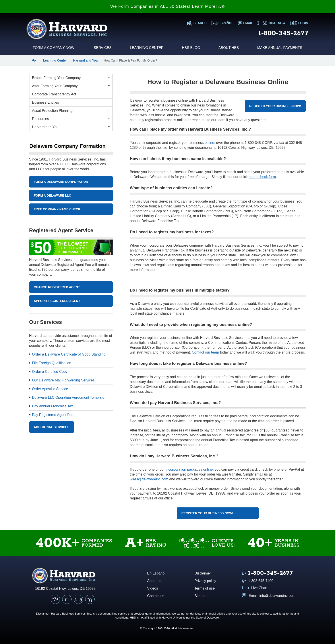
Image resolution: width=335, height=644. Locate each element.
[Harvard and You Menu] (71, 127)
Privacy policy (205, 581)
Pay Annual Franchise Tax (53, 406)
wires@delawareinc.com (149, 479)
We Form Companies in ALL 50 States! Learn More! (167, 6)
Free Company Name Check (57, 209)
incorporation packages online (189, 469)
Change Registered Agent (57, 287)
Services (103, 48)
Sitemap (201, 596)
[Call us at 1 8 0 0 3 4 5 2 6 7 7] (267, 573)
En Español (156, 573)
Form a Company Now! (54, 48)
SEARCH (197, 23)
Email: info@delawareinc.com (269, 596)
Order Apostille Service (50, 389)
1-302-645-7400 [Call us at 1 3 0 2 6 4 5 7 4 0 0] (258, 581)
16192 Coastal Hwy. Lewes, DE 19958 (65, 589)
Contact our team (205, 352)
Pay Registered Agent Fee (53, 415)
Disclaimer (203, 573)
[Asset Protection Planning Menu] (71, 111)
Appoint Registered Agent (57, 301)
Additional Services (52, 427)
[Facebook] (55, 599)
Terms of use (205, 588)
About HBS (229, 48)
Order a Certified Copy (50, 372)
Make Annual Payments (280, 48)
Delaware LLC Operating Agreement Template (68, 397)
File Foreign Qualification (52, 363)
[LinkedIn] (90, 599)
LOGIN (299, 23)
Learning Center (147, 48)
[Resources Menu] (71, 119)
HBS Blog (191, 48)
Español (222, 23)
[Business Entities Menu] (71, 102)
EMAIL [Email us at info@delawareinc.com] (245, 23)
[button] (35, 60)
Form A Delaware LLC (53, 195)
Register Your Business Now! (275, 106)
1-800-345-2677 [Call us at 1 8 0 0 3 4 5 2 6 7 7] (283, 33)
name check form (262, 177)
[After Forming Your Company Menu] (71, 86)
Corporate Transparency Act (54, 94)
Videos (153, 588)
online (209, 143)
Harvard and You (86, 60)
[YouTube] (78, 599)
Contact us (156, 596)
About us (154, 581)
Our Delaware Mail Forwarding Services (63, 380)
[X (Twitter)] (67, 599)
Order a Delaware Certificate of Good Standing (69, 354)
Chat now (271, 23)
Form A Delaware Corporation (61, 182)
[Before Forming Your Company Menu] (71, 78)
